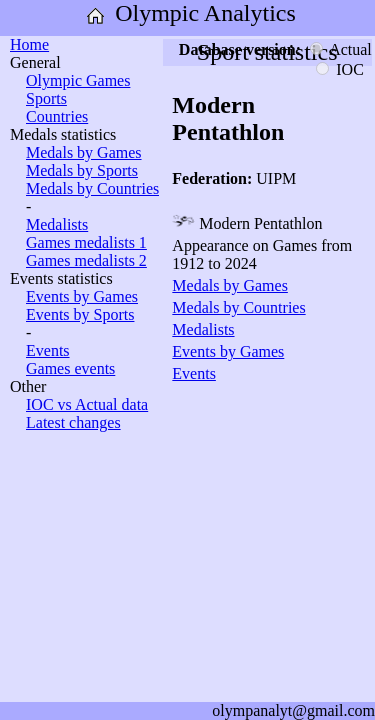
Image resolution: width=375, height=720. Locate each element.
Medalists (57, 224)
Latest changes (73, 422)
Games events (70, 368)
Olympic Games (78, 80)
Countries (57, 116)
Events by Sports (80, 314)
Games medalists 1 (86, 242)
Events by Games (82, 296)
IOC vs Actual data (87, 404)
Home (29, 44)
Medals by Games (84, 152)
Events (48, 350)
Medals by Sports (82, 170)
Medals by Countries (92, 188)
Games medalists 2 (86, 260)
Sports (46, 98)
